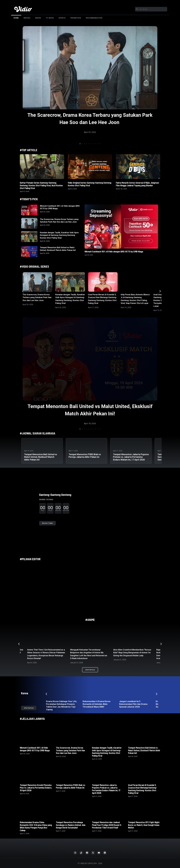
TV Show (50, 18)
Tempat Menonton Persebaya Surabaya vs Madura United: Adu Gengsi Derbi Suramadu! (71, 825)
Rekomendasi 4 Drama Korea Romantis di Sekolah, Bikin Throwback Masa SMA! (96, 704)
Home (16, 18)
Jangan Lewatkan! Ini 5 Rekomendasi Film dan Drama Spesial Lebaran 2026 (133, 704)
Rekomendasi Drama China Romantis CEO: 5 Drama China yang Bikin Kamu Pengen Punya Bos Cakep (36, 826)
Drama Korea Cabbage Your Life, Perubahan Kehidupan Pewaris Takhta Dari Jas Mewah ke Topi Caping (61, 705)
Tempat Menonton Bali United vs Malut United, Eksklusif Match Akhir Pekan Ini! (58, 249)
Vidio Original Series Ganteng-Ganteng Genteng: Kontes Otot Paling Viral (90, 184)
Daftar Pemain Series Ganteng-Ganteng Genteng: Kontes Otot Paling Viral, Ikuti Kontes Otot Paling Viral (41, 185)
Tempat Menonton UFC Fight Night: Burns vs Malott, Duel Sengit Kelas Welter (144, 825)
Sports (62, 18)
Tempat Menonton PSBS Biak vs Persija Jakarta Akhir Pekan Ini (85, 456)
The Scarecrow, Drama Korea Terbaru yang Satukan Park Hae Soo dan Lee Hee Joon (59, 220)
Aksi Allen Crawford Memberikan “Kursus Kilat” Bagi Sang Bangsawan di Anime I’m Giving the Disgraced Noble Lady (132, 653)
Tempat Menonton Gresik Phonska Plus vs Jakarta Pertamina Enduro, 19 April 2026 (36, 788)
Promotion (76, 18)
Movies (27, 18)
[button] (80, 144)
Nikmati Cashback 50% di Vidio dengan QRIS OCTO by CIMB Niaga (60, 207)
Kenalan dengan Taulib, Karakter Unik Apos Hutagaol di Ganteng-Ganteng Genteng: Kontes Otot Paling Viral (59, 235)
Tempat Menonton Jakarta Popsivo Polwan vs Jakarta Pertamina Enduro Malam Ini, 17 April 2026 (131, 457)
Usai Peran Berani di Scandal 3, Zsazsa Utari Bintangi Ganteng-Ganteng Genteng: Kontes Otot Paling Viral (143, 789)
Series (38, 18)
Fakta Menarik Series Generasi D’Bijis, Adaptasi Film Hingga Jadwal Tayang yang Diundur (137, 184)
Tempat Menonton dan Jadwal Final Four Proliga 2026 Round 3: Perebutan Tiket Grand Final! (107, 825)
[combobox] (151, 9)
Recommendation (94, 18)
